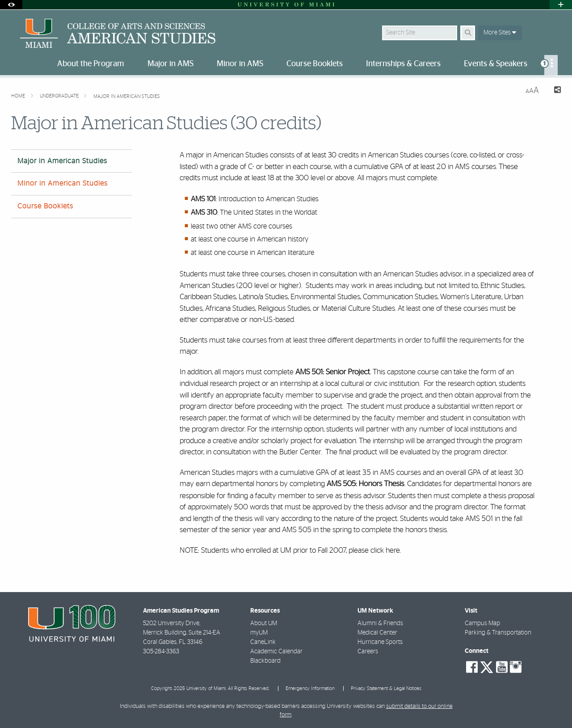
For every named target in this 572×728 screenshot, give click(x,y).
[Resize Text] (532, 91)
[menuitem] (551, 65)
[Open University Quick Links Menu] (561, 5)
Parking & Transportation (498, 633)
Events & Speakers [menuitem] (496, 64)
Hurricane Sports (380, 642)
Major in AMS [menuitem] (170, 64)
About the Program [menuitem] (91, 64)
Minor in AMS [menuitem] (240, 64)
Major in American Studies (127, 96)
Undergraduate (60, 96)
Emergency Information (310, 688)
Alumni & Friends (380, 623)
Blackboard (265, 661)
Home (19, 96)
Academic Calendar (276, 652)
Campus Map (482, 623)
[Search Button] (468, 33)
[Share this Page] (553, 91)
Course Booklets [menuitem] (315, 64)
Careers (368, 652)
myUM (259, 633)
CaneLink (263, 642)
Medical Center (377, 633)
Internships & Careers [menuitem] (403, 64)
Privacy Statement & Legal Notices (386, 688)
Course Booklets (45, 206)
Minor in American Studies (63, 183)
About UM (264, 623)
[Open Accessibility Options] (11, 5)
